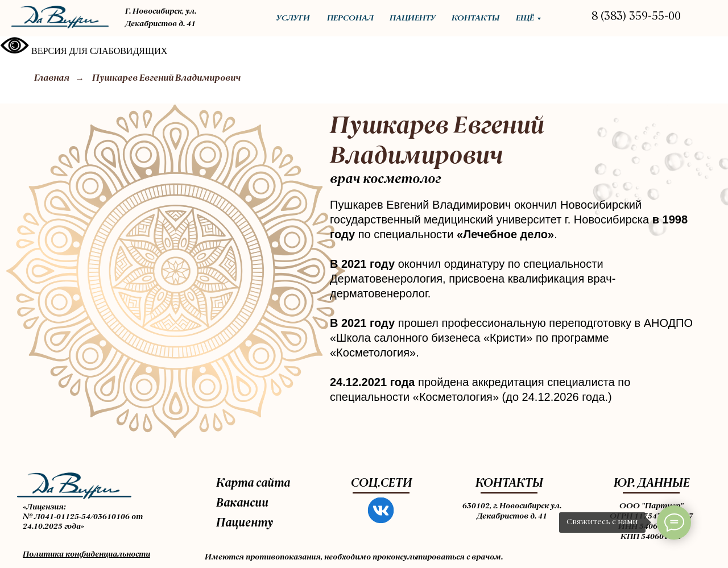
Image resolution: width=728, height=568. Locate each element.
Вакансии (242, 504)
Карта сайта (253, 484)
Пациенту (245, 524)
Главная (52, 78)
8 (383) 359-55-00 (636, 17)
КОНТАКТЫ (509, 484)
